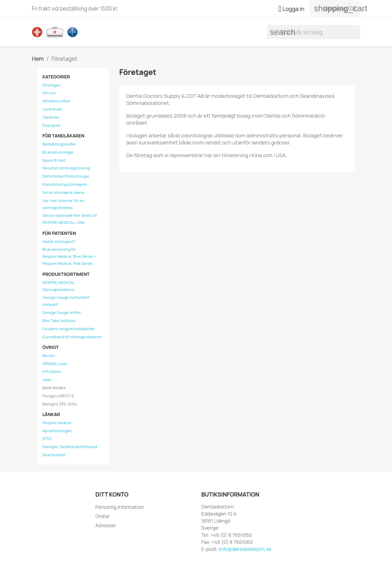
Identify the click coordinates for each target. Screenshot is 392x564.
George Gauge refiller (62, 312)
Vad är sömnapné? (59, 241)
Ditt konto (112, 494)
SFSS (47, 438)
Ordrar (103, 516)
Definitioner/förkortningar (66, 176)
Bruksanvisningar (58, 152)
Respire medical (57, 423)
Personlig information (120, 507)
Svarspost (52, 125)
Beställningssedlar (59, 144)
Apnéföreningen (57, 431)
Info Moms (52, 371)
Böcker (49, 355)
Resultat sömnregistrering (66, 168)
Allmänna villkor (56, 101)
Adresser (106, 525)
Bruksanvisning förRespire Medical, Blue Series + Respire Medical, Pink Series (69, 256)
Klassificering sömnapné (65, 184)
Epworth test (54, 160)
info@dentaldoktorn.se (245, 549)
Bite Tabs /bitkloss (59, 320)
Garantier (51, 117)
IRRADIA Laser (55, 364)
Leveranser (52, 109)
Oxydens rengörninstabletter (69, 329)
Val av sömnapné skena (63, 192)
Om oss (49, 93)
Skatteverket (54, 455)
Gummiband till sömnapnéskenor (72, 337)
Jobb (47, 379)
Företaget (51, 85)
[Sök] (314, 32)
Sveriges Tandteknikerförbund (70, 447)
